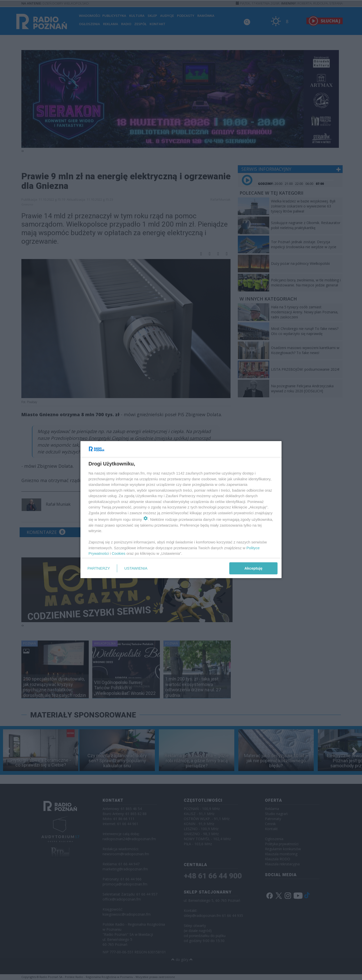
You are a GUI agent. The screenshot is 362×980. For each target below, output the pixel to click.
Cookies (119, 553)
